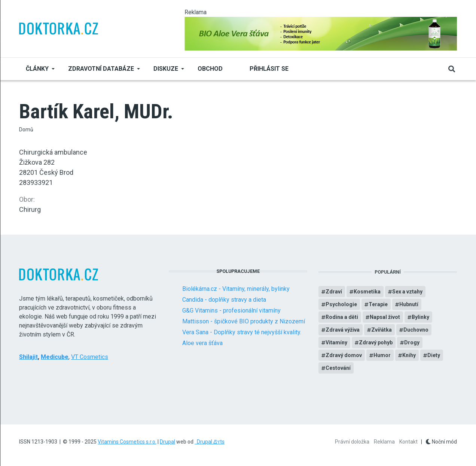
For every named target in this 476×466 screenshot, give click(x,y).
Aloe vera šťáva (202, 343)
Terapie (378, 304)
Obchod (210, 69)
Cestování (338, 368)
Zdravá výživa (343, 330)
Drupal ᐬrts (210, 442)
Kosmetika (367, 292)
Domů (26, 130)
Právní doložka (352, 442)
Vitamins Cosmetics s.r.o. (127, 442)
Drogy (412, 342)
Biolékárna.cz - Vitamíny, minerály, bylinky (236, 289)
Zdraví (334, 292)
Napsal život (385, 317)
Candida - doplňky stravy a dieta (224, 300)
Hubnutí (409, 304)
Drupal (167, 442)
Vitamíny (336, 342)
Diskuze (166, 69)
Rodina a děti (342, 317)
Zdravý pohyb (376, 342)
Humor (382, 355)
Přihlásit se (269, 69)
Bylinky (420, 317)
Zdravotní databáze (101, 69)
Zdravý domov (344, 355)
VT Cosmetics (90, 357)
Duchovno (416, 330)
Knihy (409, 355)
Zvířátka (382, 330)
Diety (434, 355)
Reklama (384, 442)
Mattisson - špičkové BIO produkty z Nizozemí (244, 321)
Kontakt (408, 442)
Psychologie (341, 304)
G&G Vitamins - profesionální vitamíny (231, 310)
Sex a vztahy (407, 292)
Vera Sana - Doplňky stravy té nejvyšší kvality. (242, 332)
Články (37, 69)
